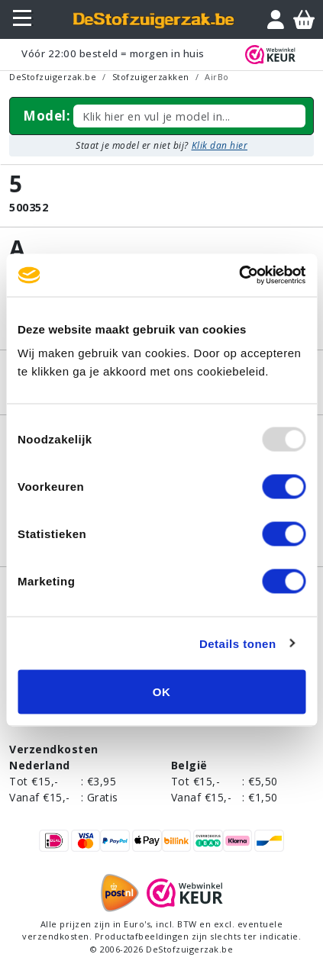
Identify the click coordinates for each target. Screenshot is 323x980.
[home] (154, 19)
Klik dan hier (220, 145)
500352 (29, 207)
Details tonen (238, 643)
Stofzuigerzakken (151, 77)
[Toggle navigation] (24, 19)
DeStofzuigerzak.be (53, 77)
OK (162, 692)
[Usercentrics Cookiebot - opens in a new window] (239, 276)
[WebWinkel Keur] (273, 55)
